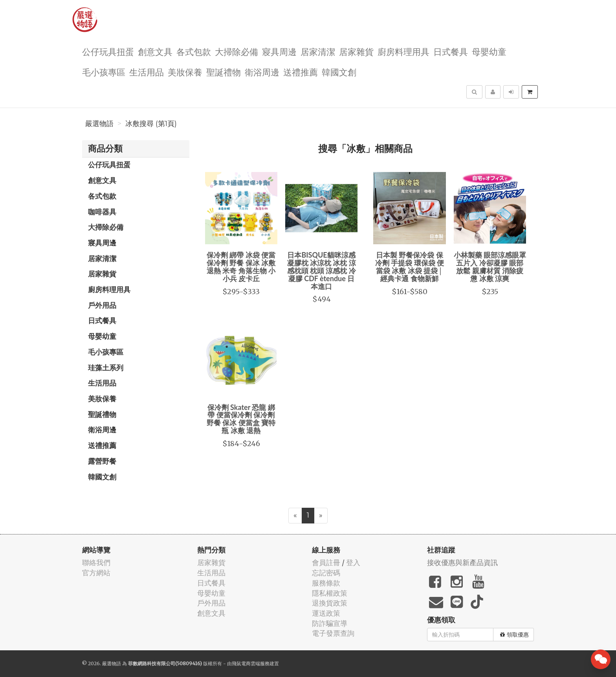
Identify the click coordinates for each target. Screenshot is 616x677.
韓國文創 (339, 72)
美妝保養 (185, 72)
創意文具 (155, 51)
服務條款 (326, 583)
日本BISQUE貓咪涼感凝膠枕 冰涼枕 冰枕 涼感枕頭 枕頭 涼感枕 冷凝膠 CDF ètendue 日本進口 (322, 270)
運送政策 (326, 613)
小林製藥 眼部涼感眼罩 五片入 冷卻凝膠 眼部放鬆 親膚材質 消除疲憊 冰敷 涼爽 (490, 266)
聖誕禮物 (224, 72)
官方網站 (96, 573)
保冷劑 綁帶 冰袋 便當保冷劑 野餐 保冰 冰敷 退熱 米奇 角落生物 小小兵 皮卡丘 (241, 266)
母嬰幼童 (489, 51)
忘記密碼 (326, 573)
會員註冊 (326, 563)
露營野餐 (102, 461)
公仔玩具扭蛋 (108, 51)
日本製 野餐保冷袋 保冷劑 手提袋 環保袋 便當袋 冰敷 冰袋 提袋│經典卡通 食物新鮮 (410, 266)
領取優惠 (514, 635)
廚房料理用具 (403, 51)
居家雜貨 (356, 51)
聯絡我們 (96, 563)
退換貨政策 (330, 603)
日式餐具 (451, 51)
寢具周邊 (279, 51)
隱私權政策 (330, 593)
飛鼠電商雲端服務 (251, 663)
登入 (353, 563)
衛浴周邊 (262, 72)
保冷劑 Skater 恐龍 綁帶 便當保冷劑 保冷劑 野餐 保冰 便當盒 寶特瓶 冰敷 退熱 (241, 419)
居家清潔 (318, 51)
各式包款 (194, 51)
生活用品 (147, 72)
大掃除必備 (236, 51)
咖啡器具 (102, 212)
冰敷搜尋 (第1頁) (151, 124)
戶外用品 (102, 305)
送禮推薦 (301, 72)
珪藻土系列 (106, 368)
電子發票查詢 (333, 633)
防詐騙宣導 (330, 623)
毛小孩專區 (104, 72)
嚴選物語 (99, 124)
